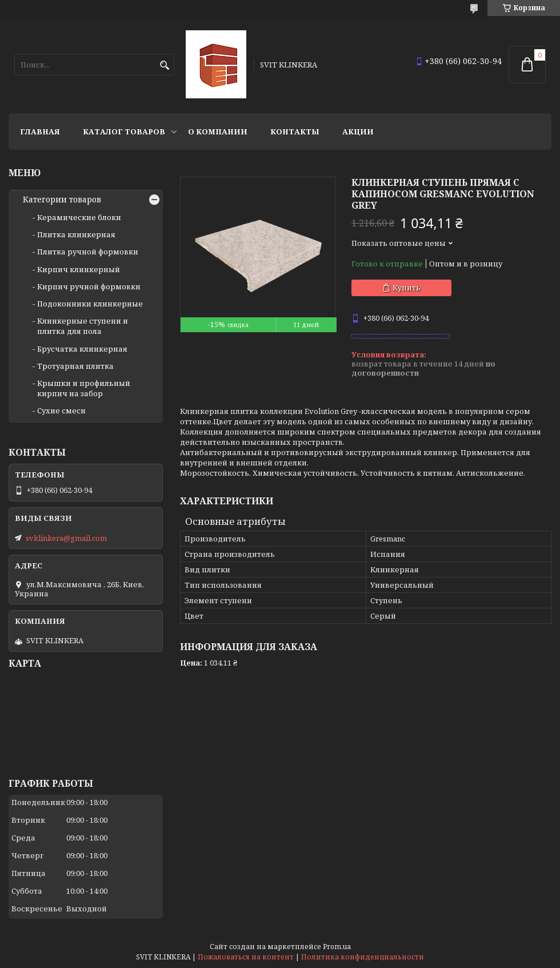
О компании (218, 132)
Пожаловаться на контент (246, 957)
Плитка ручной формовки (88, 252)
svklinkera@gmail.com (66, 538)
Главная (40, 132)
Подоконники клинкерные (90, 304)
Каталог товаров (124, 132)
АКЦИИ (358, 132)
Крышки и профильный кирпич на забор (84, 388)
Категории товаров (62, 200)
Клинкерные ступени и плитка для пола (83, 326)
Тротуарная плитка (75, 366)
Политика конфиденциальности (363, 957)
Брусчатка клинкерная (82, 349)
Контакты (295, 132)
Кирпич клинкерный (79, 269)
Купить (407, 288)
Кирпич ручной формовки (89, 286)
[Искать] (164, 65)
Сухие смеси (61, 411)
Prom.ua (337, 947)
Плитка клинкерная (76, 234)
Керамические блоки (79, 217)
